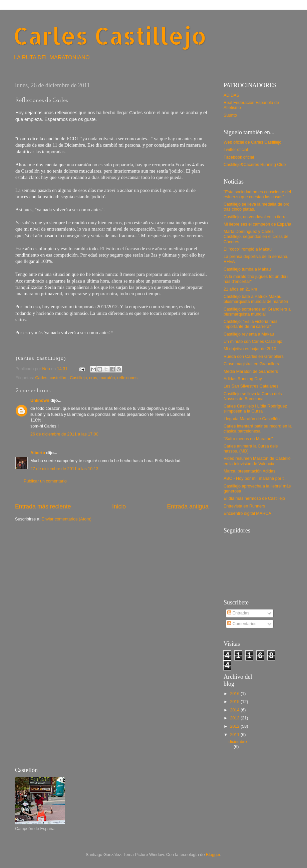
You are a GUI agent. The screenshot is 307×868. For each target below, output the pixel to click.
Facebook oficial (239, 157)
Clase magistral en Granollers (251, 364)
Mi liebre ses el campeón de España (257, 224)
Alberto (38, 453)
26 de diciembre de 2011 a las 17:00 (64, 434)
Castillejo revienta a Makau (249, 334)
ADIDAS (231, 95)
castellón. (59, 378)
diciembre (238, 742)
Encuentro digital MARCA (247, 513)
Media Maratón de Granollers (251, 372)
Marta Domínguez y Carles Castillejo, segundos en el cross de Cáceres (256, 237)
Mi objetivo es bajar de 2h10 (250, 349)
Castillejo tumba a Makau (247, 269)
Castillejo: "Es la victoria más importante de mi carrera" (250, 324)
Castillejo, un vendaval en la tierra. (256, 217)
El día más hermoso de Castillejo (254, 498)
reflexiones (127, 378)
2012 (235, 726)
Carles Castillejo (110, 35)
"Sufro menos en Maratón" (248, 439)
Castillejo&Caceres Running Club (255, 165)
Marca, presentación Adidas (249, 471)
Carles (41, 378)
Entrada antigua (188, 506)
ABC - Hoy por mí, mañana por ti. (255, 478)
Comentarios (242, 624)
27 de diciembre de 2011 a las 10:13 (64, 469)
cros (93, 378)
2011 (235, 735)
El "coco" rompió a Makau (248, 249)
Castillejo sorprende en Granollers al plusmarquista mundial (258, 312)
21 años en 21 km (240, 289)
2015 (235, 702)
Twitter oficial (236, 150)
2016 (235, 694)
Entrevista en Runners (244, 506)
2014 (235, 710)
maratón (107, 378)
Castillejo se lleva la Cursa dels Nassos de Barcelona (253, 396)
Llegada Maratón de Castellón (252, 419)
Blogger (213, 855)
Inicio (119, 506)
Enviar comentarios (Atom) (67, 519)
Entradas (238, 613)
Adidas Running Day (243, 379)
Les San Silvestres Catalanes (251, 386)
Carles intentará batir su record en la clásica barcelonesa (258, 429)
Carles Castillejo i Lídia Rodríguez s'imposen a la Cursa (255, 409)
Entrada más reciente (43, 506)
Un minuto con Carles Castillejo (253, 342)
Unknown (40, 401)
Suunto (230, 115)
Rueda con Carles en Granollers (254, 357)
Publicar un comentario (45, 481)
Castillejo (78, 378)
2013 (235, 718)
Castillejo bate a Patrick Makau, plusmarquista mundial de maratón (256, 299)
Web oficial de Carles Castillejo (252, 142)
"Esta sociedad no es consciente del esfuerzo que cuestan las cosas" (257, 194)
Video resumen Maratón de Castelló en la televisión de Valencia (257, 461)
